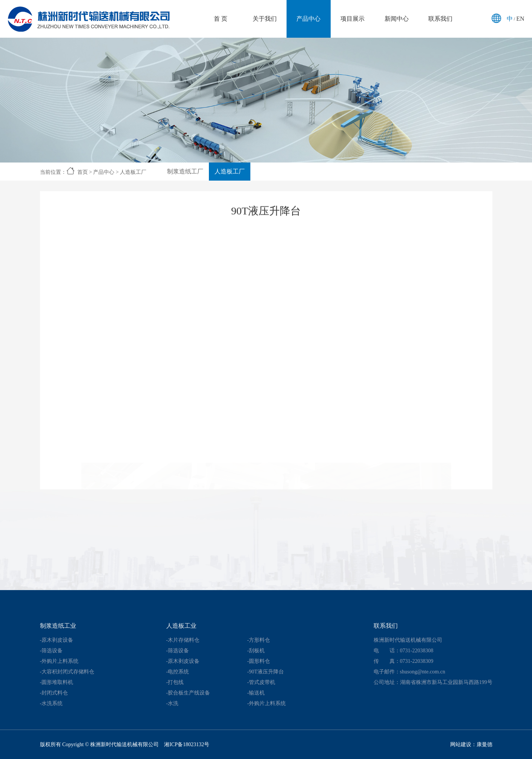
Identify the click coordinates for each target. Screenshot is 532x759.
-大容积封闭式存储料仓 (67, 672)
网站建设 (461, 744)
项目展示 (353, 19)
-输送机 (256, 693)
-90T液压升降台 (266, 672)
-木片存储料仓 (183, 640)
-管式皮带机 (261, 682)
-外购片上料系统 (59, 661)
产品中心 (308, 19)
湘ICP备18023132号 (187, 744)
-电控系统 (178, 672)
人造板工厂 (133, 172)
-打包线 (175, 682)
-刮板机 (256, 651)
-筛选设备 (51, 651)
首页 (83, 172)
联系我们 (440, 19)
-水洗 (172, 703)
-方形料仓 (259, 640)
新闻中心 (397, 19)
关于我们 (265, 19)
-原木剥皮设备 (57, 640)
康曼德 (484, 744)
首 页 (221, 19)
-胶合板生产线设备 (188, 693)
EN (520, 19)
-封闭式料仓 (54, 693)
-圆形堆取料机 (57, 682)
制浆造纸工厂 (185, 171)
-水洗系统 (51, 703)
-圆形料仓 (259, 661)
